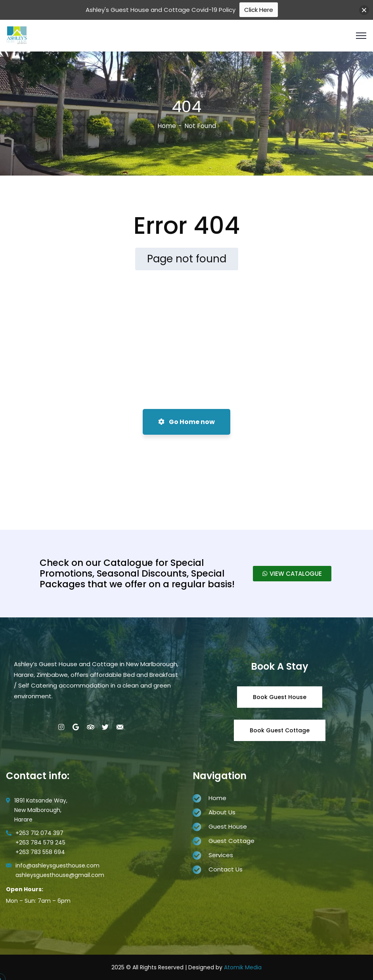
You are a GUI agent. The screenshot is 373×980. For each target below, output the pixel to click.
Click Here (259, 10)
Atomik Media (243, 967)
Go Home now (186, 422)
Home (167, 126)
